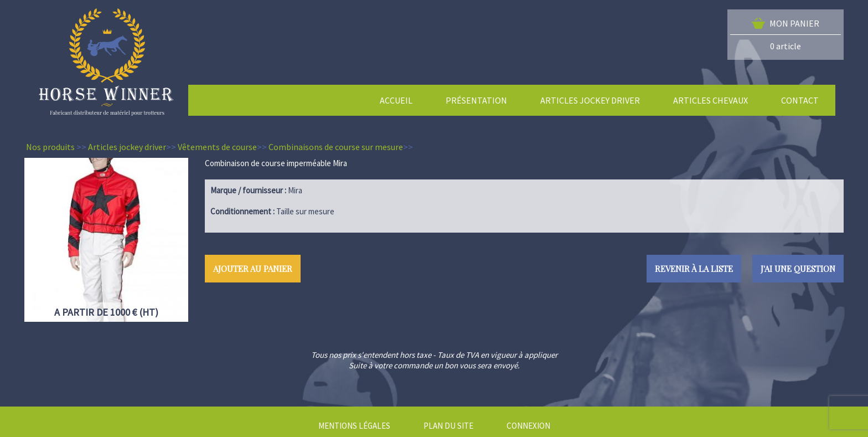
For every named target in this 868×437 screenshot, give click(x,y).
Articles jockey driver (127, 147)
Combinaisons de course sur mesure (336, 147)
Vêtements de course (217, 147)
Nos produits (50, 147)
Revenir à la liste (694, 269)
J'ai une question (798, 269)
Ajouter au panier (253, 269)
